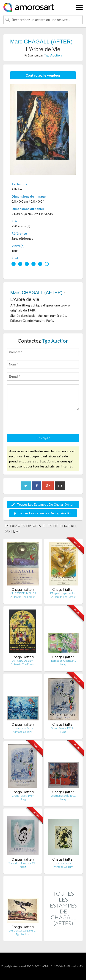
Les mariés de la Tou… (63, 796)
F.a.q (83, 966)
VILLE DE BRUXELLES (23, 593)
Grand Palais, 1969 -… (63, 728)
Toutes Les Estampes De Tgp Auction (43, 513)
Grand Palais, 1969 (23, 796)
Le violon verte (63, 863)
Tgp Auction (53, 55)
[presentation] (42, 423)
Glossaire (73, 966)
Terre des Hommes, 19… (23, 863)
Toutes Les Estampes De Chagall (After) (43, 504)
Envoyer (43, 438)
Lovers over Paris (23, 728)
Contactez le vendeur (43, 75)
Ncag (63, 664)
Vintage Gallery (23, 732)
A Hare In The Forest (23, 597)
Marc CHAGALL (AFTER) (41, 42)
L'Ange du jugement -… (63, 593)
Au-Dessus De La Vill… (23, 930)
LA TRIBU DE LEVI (23, 661)
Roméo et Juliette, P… (63, 661)
